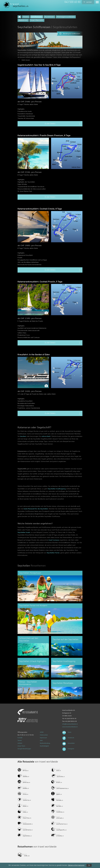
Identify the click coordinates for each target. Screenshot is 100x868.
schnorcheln (46, 436)
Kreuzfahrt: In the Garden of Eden (34, 355)
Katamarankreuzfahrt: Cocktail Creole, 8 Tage (40, 209)
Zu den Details (63, 124)
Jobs (41, 740)
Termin (20, 740)
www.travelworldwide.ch (70, 727)
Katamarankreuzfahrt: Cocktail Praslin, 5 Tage (40, 282)
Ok (89, 865)
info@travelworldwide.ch (70, 724)
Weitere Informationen (76, 865)
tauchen (23, 436)
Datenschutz (44, 735)
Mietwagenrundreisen (66, 17)
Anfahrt (20, 743)
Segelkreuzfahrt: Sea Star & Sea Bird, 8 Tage (39, 65)
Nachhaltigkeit (44, 746)
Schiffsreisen (37, 17)
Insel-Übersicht (37, 20)
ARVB (42, 732)
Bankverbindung (45, 743)
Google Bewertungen (24, 749)
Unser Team (21, 746)
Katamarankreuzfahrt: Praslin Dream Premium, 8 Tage (44, 136)
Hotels (26, 17)
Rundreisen (49, 17)
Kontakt (20, 738)
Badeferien (23, 20)
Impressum (43, 738)
